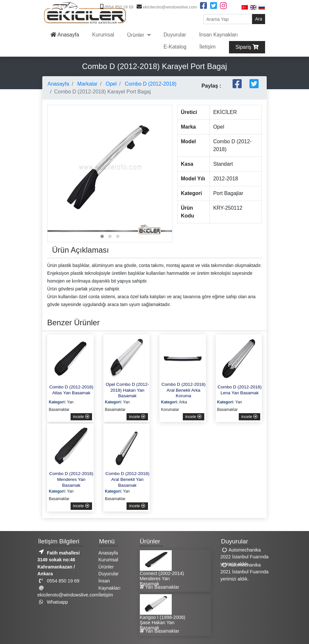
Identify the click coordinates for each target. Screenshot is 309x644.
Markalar (87, 84)
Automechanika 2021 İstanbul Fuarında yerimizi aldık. (245, 572)
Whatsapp (53, 602)
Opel (110, 84)
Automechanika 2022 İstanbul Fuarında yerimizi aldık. (245, 557)
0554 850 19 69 (116, 7)
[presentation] (54, 156)
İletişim (208, 47)
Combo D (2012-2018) (150, 84)
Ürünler (136, 35)
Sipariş (247, 47)
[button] (102, 236)
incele (81, 417)
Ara (259, 19)
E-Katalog (175, 47)
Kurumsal (103, 35)
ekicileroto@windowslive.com (166, 7)
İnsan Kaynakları (218, 35)
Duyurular (175, 35)
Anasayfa (65, 35)
